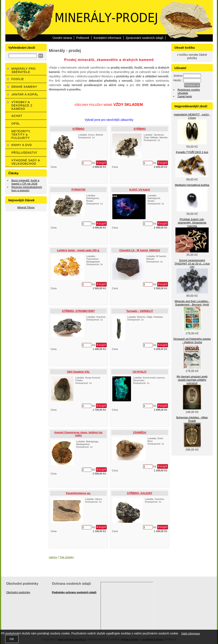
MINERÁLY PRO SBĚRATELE (24, 70)
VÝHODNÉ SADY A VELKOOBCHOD (26, 162)
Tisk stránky (67, 557)
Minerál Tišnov (26, 207)
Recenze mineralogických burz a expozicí (27, 189)
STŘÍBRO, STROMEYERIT (78, 311)
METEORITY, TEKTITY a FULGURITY (21, 135)
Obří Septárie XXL (78, 372)
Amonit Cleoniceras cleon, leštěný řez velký (78, 434)
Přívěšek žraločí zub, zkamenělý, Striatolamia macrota (192, 223)
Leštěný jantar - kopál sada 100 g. (78, 250)
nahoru (53, 557)
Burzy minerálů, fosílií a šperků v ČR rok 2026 (25, 182)
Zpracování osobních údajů (144, 38)
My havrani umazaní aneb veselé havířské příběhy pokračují (192, 380)
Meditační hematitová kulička (192, 185)
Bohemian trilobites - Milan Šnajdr (192, 419)
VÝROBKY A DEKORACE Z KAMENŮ (22, 105)
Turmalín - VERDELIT (140, 311)
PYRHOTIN (78, 190)
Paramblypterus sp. (78, 493)
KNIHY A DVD (22, 145)
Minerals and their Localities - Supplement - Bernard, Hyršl (192, 303)
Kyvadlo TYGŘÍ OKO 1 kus (192, 152)
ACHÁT (17, 116)
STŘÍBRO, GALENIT (140, 493)
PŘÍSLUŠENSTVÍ (24, 153)
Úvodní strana (62, 38)
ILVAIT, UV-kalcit (140, 190)
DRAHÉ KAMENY (24, 87)
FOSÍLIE (18, 79)
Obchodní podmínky (18, 592)
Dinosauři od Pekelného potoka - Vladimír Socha (192, 341)
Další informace (191, 633)
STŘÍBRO (78, 129)
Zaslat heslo (185, 96)
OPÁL (16, 124)
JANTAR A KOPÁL (25, 94)
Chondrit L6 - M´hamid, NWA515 (140, 250)
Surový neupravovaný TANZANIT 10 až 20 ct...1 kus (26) (192, 264)
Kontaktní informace (107, 38)
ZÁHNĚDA (140, 432)
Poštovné (83, 38)
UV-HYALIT (140, 372)
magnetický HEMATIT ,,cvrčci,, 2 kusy (192, 116)
